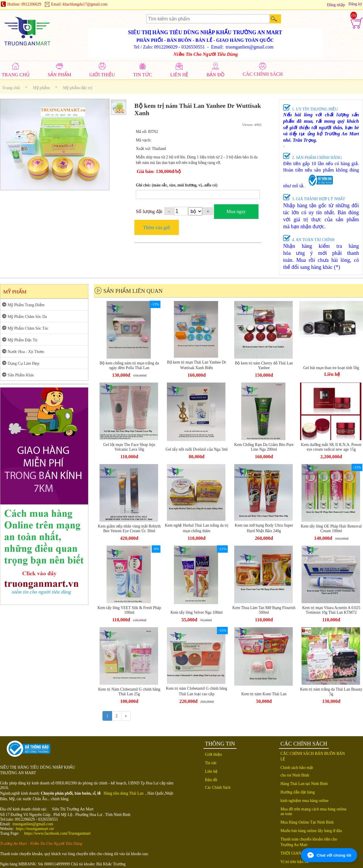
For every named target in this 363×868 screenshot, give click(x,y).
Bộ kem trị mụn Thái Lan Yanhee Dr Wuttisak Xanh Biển (197, 365)
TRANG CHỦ (16, 75)
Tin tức (211, 763)
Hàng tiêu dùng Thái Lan (124, 793)
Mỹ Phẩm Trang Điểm (26, 305)
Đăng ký (355, 4)
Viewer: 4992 (252, 125)
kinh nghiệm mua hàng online (304, 801)
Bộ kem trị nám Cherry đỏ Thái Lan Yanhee (264, 365)
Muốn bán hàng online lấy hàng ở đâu (311, 831)
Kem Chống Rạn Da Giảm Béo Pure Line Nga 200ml (264, 447)
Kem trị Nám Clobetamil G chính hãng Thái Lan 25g (129, 692)
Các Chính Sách (218, 787)
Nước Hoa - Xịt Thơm (26, 352)
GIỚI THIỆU (102, 75)
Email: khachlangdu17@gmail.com (79, 4)
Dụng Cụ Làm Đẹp (23, 363)
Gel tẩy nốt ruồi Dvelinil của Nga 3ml (196, 449)
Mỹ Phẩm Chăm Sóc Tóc (28, 328)
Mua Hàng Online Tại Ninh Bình (307, 822)
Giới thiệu (213, 754)
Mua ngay (236, 211)
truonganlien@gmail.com (33, 824)
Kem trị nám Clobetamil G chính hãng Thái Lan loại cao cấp (197, 691)
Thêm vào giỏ (157, 228)
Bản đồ (211, 780)
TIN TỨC (143, 75)
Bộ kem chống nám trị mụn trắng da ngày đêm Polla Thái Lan (129, 365)
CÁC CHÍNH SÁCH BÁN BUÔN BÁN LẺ (313, 756)
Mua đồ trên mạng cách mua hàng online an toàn (314, 811)
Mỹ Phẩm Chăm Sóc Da (27, 317)
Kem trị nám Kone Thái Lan (264, 694)
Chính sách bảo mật (297, 768)
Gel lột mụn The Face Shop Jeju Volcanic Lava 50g (129, 447)
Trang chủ (11, 88)
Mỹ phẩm (41, 88)
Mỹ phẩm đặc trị (78, 88)
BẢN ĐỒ (215, 75)
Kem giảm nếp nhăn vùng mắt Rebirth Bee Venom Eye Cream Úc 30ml (129, 529)
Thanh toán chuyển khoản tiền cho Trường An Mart (309, 842)
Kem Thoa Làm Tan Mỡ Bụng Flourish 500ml (264, 610)
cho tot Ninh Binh (295, 775)
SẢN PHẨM (59, 75)
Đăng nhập (336, 5)
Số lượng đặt (149, 211)
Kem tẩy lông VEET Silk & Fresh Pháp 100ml (129, 610)
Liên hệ (211, 771)
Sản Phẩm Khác (21, 375)
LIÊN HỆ (179, 75)
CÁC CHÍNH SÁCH (263, 74)
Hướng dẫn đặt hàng (298, 792)
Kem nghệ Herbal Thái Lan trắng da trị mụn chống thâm (196, 528)
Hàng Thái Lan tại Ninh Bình (304, 784)
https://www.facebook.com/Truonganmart (57, 833)
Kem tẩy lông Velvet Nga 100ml (196, 612)
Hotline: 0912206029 (24, 4)
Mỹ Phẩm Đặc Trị (23, 340)
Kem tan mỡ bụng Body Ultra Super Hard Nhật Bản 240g (264, 528)
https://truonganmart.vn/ (35, 829)
